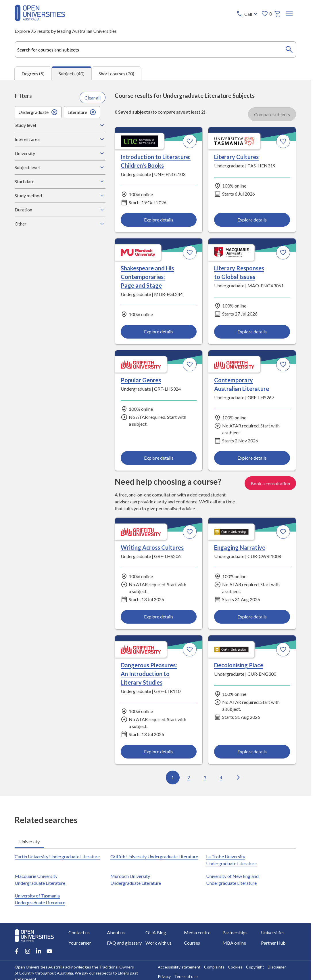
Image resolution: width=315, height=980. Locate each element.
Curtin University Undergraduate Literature (57, 856)
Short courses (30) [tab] (116, 73)
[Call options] (248, 14)
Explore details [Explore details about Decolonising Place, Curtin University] (252, 752)
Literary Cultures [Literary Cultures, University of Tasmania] (236, 157)
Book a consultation (270, 483)
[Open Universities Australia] (40, 19)
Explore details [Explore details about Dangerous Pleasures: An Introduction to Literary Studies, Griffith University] (159, 752)
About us (116, 932)
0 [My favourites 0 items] (267, 14)
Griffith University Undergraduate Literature (154, 856)
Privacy (164, 976)
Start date (60, 182)
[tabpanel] (155, 438)
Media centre (197, 932)
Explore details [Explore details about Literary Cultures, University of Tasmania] (252, 220)
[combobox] (155, 49)
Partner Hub (273, 943)
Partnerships (235, 932)
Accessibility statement (179, 967)
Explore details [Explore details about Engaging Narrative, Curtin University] (252, 617)
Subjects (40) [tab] (72, 73)
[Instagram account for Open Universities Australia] (28, 951)
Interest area (60, 139)
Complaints (214, 967)
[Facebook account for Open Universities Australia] (17, 951)
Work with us (159, 943)
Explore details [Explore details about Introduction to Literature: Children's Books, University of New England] (159, 220)
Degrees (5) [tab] (33, 73)
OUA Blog (156, 932)
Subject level (60, 167)
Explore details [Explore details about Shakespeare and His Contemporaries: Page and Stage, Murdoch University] (159, 332)
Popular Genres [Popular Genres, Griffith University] (141, 380)
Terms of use (186, 976)
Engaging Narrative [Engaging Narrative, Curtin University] (240, 547)
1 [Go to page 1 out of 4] (173, 777)
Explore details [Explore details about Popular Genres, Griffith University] (159, 458)
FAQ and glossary (124, 943)
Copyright (255, 967)
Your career (80, 943)
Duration (60, 210)
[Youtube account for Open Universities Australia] (49, 951)
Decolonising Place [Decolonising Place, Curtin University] (239, 665)
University (60, 153)
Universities (273, 932)
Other (60, 224)
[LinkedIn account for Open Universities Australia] (39, 951)
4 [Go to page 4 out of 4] (221, 777)
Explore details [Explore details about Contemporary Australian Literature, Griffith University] (252, 458)
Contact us (79, 932)
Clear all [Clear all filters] (93, 98)
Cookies (235, 967)
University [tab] (29, 841)
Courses (192, 943)
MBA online (234, 943)
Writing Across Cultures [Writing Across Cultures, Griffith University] (152, 547)
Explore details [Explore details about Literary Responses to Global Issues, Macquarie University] (252, 332)
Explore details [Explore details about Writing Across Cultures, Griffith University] (159, 617)
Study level (60, 125)
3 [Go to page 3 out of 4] (205, 777)
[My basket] (278, 14)
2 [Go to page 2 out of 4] (189, 777)
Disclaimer (277, 967)
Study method (60, 196)
